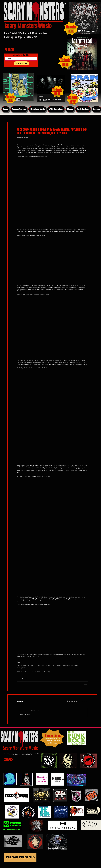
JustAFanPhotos (21, 665)
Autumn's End (75, 665)
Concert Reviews (22, 672)
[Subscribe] (21, 63)
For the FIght (59, 665)
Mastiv (43, 665)
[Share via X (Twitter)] (22, 678)
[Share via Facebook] (18, 678)
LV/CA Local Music (35, 672)
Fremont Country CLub (33, 665)
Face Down (66, 665)
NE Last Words (50, 665)
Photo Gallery (46, 672)
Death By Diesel (21, 668)
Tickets (65, 60)
